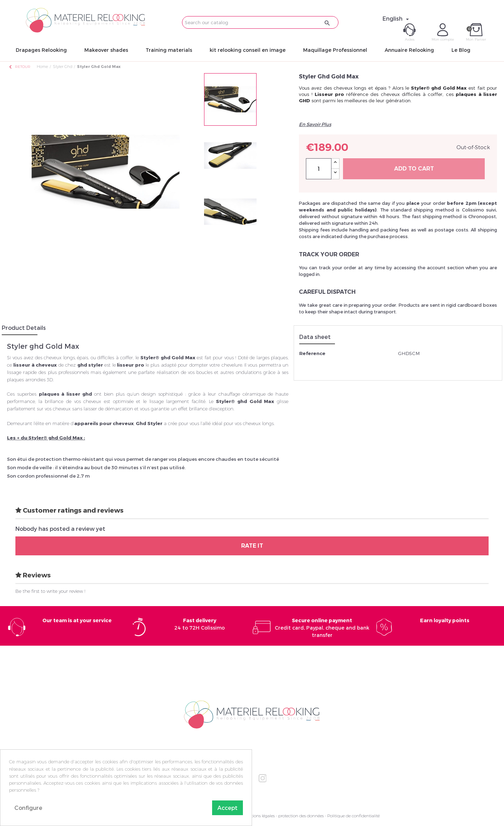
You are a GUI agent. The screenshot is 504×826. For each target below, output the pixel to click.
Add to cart (414, 169)
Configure (28, 808)
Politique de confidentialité (353, 816)
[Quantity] (319, 169)
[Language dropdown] (397, 19)
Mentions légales (259, 816)
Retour (19, 67)
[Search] (260, 22)
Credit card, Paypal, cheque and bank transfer (322, 628)
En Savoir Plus (315, 124)
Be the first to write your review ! (50, 591)
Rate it (252, 546)
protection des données (301, 816)
